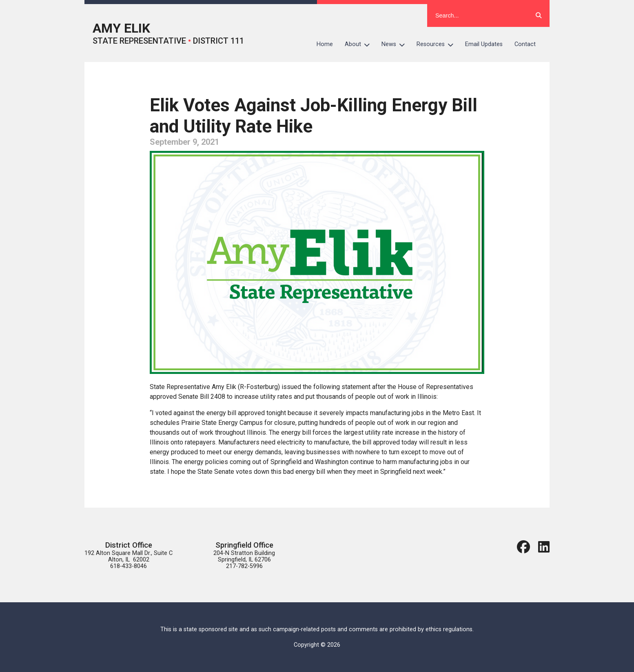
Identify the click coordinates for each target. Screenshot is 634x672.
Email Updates (484, 44)
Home (325, 44)
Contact (525, 44)
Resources (438, 44)
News (396, 44)
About (360, 44)
